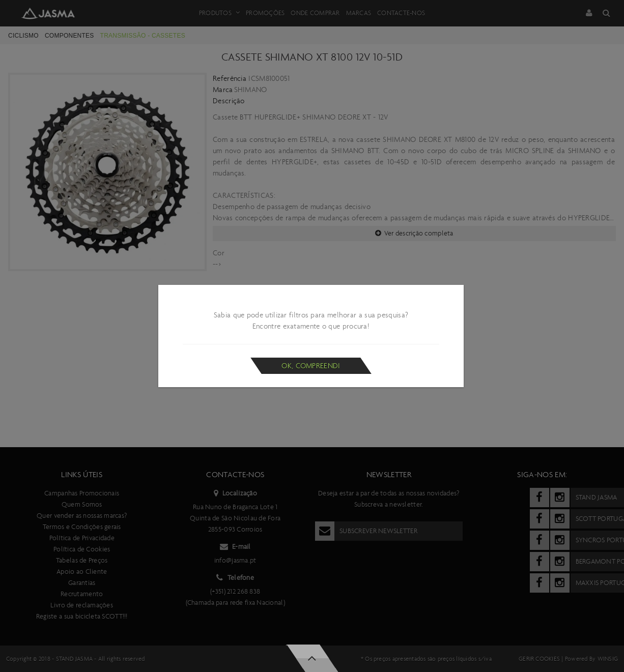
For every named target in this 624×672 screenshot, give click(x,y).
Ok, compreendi (311, 366)
